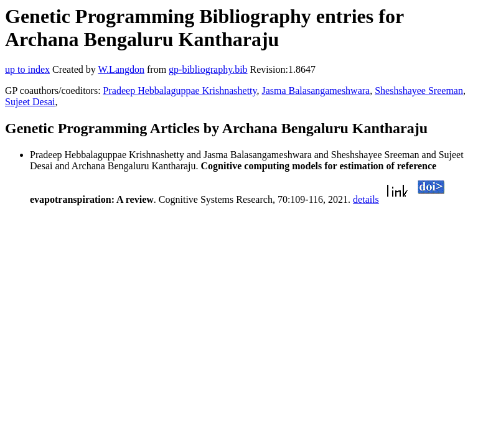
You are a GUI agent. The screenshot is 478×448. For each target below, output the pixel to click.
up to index (27, 69)
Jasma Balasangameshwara (316, 91)
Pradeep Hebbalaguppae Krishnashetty (180, 91)
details (366, 199)
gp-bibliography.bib (208, 69)
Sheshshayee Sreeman (419, 91)
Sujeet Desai (30, 102)
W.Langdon (121, 69)
